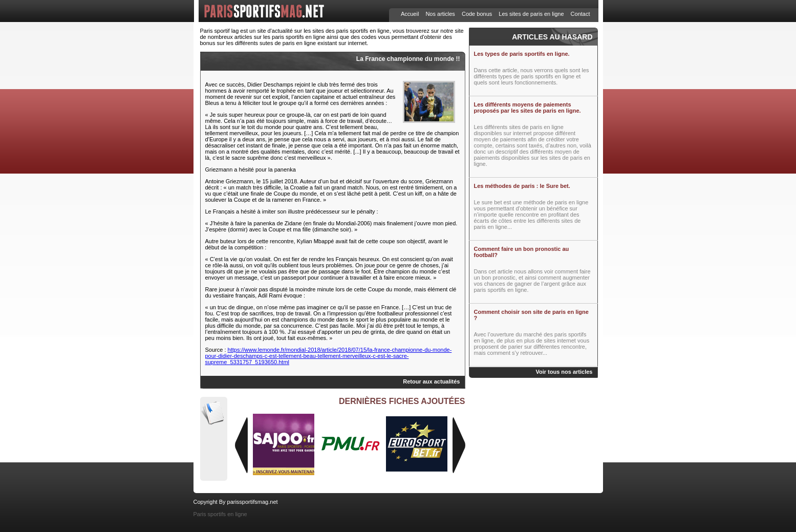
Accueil (410, 14)
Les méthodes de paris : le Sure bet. (522, 186)
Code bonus (477, 14)
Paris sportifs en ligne (220, 514)
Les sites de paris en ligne (531, 14)
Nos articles (440, 14)
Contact (580, 14)
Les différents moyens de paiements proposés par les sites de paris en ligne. (528, 108)
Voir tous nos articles (564, 372)
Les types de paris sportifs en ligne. (522, 54)
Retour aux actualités (431, 381)
